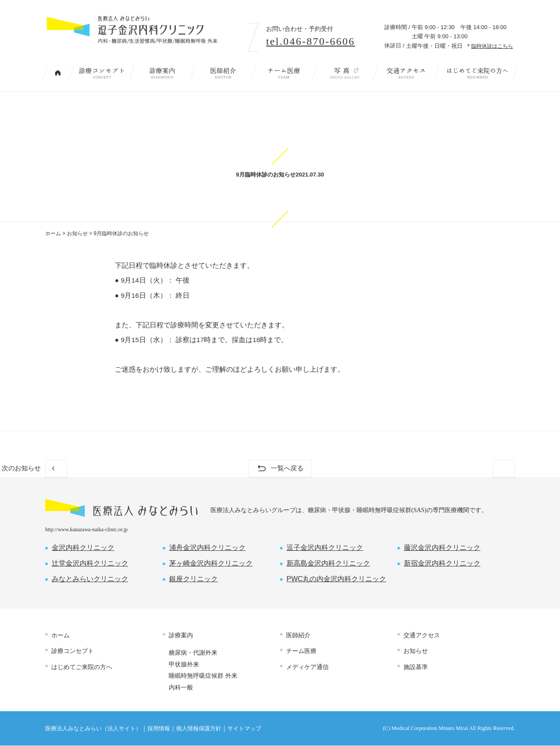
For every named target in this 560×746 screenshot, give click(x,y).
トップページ (58, 73)
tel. (310, 41)
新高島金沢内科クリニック (328, 564)
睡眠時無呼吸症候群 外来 (203, 676)
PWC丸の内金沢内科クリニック (336, 579)
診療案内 (162, 73)
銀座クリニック (193, 579)
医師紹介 (223, 73)
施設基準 (416, 667)
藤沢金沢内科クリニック (442, 548)
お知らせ (77, 233)
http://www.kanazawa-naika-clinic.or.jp (87, 530)
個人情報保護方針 (199, 729)
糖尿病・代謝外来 (193, 653)
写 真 (345, 73)
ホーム (53, 233)
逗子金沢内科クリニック (325, 548)
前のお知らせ (82, 468)
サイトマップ (244, 729)
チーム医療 (284, 73)
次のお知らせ (478, 468)
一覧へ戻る (287, 468)
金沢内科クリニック (83, 548)
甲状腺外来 (184, 664)
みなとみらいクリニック (90, 579)
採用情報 (159, 729)
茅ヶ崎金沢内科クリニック (211, 564)
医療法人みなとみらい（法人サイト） (93, 729)
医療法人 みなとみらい (121, 508)
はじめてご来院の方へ (477, 73)
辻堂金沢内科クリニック (90, 564)
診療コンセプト (101, 73)
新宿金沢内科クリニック (442, 564)
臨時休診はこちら (492, 46)
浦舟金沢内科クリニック (207, 548)
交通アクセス (406, 73)
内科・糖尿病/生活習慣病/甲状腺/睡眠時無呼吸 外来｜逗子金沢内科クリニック (142, 34)
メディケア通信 (307, 667)
